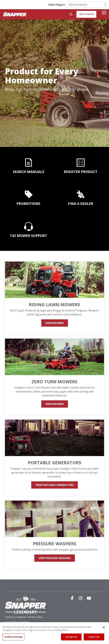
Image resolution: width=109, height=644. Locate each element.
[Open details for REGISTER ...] (81, 162)
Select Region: (57, 5)
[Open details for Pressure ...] (54, 535)
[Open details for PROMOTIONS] (29, 194)
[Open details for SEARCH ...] (29, 162)
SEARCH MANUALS (29, 172)
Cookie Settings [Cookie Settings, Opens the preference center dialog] (13, 639)
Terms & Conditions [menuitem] (16, 617)
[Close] (104, 630)
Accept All (71, 639)
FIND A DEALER (81, 204)
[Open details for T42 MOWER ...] (29, 235)
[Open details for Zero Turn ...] (54, 377)
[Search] (71, 14)
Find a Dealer (86, 14)
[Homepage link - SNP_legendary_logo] (25, 612)
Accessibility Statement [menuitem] (17, 622)
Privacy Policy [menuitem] (35, 617)
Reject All (94, 639)
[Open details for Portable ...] (54, 458)
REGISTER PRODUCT (81, 172)
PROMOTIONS (28, 204)
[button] (104, 12)
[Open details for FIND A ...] (81, 194)
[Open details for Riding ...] (54, 298)
